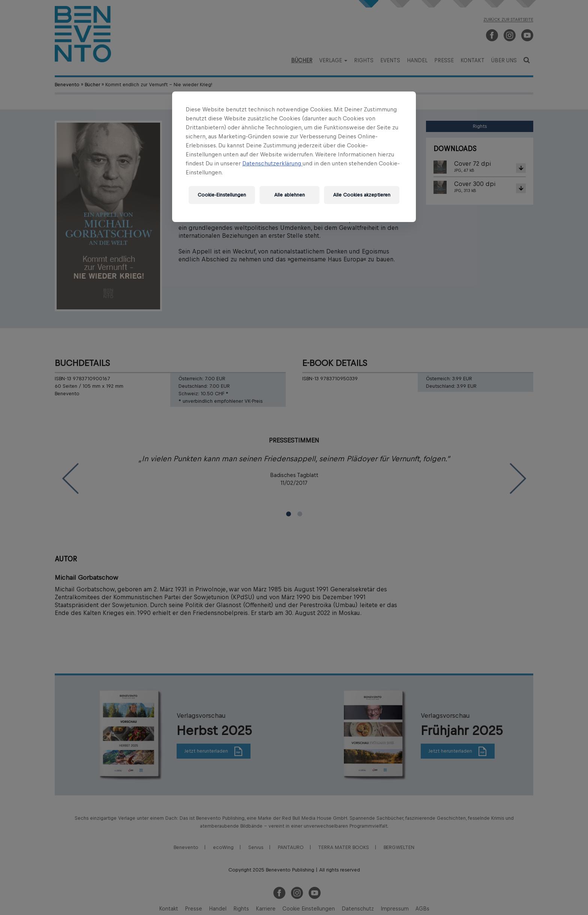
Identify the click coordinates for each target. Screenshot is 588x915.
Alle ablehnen (289, 195)
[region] (294, 157)
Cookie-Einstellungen (222, 195)
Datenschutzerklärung (272, 163)
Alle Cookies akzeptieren (362, 195)
